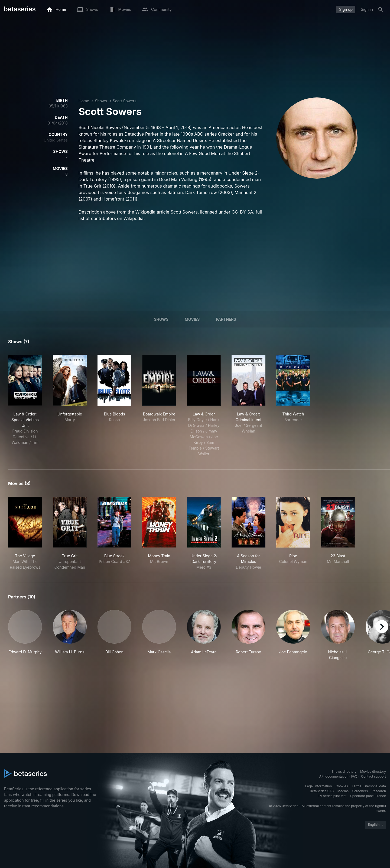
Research (379, 791)
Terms (356, 786)
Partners (226, 319)
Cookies (342, 786)
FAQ (354, 776)
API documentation (334, 776)
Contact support (373, 776)
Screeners (360, 791)
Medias (343, 791)
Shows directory (344, 772)
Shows (101, 101)
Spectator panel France (368, 796)
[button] (25, 635)
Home (84, 101)
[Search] (381, 9)
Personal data (375, 786)
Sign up (346, 9)
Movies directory (373, 772)
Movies (192, 319)
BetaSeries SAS (322, 791)
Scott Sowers (125, 101)
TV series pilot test (332, 796)
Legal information (319, 786)
